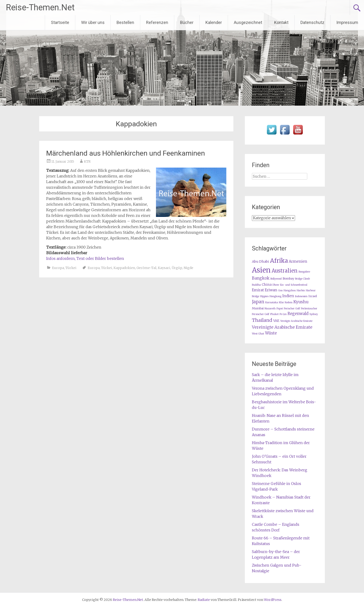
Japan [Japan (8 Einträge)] (258, 302)
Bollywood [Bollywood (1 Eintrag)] (276, 279)
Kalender (214, 22)
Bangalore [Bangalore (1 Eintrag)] (304, 272)
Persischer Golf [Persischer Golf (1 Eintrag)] (261, 314)
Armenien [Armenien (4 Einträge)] (298, 261)
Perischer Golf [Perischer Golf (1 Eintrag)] (292, 309)
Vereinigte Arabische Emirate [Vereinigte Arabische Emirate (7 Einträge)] (282, 327)
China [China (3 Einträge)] (267, 284)
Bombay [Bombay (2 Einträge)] (288, 279)
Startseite (60, 22)
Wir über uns (93, 22)
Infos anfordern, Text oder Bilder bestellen (85, 258)
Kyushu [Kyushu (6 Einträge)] (301, 302)
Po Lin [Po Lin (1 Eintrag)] (283, 314)
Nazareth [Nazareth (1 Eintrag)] (270, 309)
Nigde (188, 268)
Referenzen (157, 22)
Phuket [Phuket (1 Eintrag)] (274, 314)
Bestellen (125, 22)
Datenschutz (312, 22)
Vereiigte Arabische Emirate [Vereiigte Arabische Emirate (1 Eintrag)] (296, 321)
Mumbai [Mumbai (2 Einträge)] (258, 308)
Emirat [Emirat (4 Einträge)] (258, 290)
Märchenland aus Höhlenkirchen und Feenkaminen (126, 153)
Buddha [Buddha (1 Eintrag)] (256, 285)
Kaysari (164, 268)
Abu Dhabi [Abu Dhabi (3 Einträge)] (260, 261)
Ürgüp (177, 268)
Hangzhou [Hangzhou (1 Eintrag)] (290, 290)
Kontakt (281, 22)
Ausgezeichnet (248, 22)
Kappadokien (124, 268)
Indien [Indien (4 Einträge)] (288, 296)
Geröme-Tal (146, 268)
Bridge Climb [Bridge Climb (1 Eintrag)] (302, 279)
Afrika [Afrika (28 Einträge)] (279, 261)
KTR (87, 161)
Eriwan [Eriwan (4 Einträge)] (271, 290)
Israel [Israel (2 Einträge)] (313, 296)
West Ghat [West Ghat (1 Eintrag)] (258, 334)
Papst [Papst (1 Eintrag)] (280, 309)
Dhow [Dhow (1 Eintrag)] (276, 285)
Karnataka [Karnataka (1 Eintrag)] (272, 302)
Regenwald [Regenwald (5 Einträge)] (298, 314)
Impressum (347, 22)
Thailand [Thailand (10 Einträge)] (262, 320)
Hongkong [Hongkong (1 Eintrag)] (275, 296)
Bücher (187, 22)
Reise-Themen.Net (40, 8)
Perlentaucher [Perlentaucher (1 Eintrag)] (309, 309)
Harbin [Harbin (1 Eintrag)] (301, 290)
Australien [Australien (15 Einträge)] (285, 271)
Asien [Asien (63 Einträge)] (261, 270)
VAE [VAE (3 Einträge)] (276, 321)
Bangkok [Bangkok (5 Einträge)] (261, 278)
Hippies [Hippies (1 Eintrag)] (264, 296)
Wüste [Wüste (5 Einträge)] (271, 333)
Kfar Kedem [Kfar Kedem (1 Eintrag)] (286, 302)
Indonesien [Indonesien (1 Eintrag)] (301, 296)
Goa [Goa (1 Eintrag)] (280, 290)
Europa (58, 268)
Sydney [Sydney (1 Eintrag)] (314, 314)
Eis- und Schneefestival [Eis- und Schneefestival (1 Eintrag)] (294, 285)
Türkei (71, 268)
